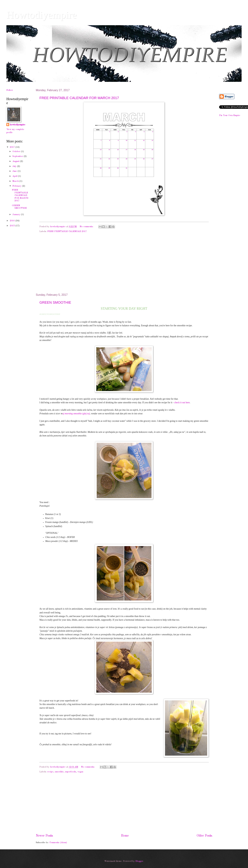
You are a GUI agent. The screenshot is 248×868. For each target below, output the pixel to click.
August (16, 161)
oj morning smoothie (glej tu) (76, 414)
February (17, 186)
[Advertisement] (124, 265)
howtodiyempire (18, 125)
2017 (13, 147)
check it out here (182, 402)
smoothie (59, 772)
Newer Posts (44, 836)
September (18, 156)
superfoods (71, 772)
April (15, 176)
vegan (80, 772)
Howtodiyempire (42, 15)
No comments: (87, 227)
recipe (50, 772)
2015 (13, 226)
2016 (13, 221)
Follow (10, 90)
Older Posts (204, 836)
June (15, 171)
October (17, 151)
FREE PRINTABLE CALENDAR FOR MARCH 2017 (79, 98)
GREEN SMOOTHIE (55, 302)
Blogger (139, 861)
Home (125, 836)
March (16, 181)
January (17, 214)
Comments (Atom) (58, 843)
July (15, 166)
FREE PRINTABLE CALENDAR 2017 (67, 231)
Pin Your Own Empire (230, 115)
